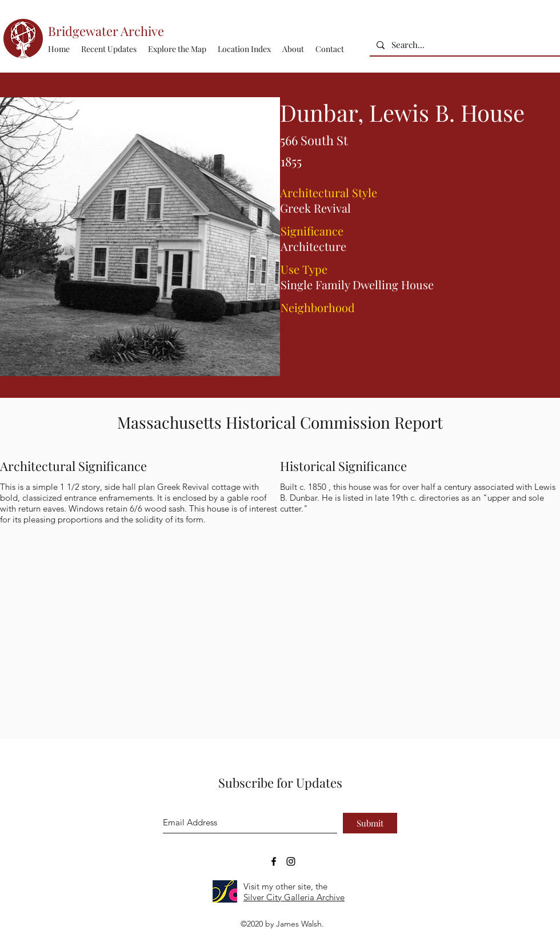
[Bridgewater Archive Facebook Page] (274, 861)
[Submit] (370, 823)
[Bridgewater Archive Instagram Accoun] (291, 861)
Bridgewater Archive (106, 31)
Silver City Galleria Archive (294, 897)
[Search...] (464, 45)
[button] (244, 49)
